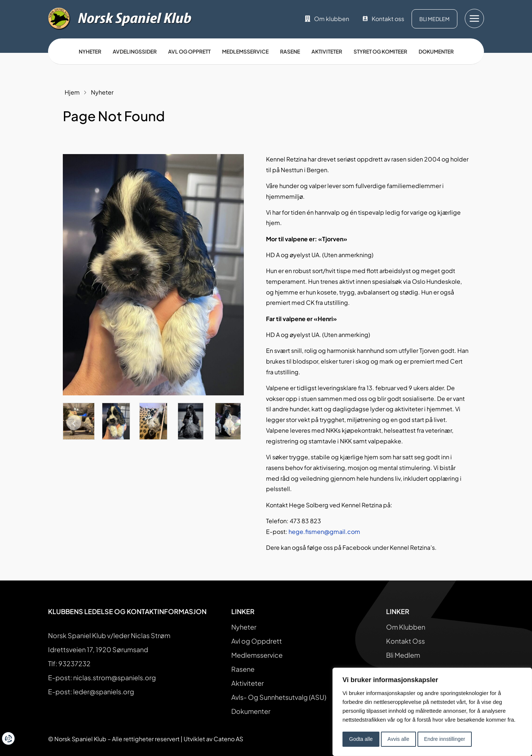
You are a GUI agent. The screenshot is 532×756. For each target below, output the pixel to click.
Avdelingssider (135, 51)
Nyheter (90, 51)
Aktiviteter (327, 51)
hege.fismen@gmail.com (324, 532)
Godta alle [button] (361, 739)
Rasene (290, 51)
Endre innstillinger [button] (445, 739)
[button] (74, 423)
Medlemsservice (245, 51)
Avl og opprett (189, 51)
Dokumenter (436, 51)
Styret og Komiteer (380, 51)
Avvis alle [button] (398, 739)
